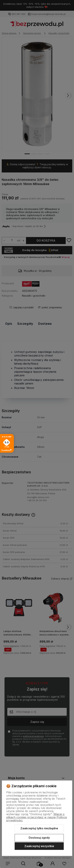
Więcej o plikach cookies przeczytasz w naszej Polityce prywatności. (37, 817)
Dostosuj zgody (39, 838)
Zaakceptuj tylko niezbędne (39, 828)
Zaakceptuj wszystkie (39, 846)
